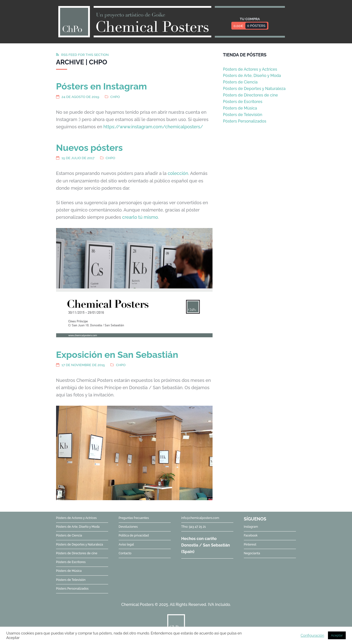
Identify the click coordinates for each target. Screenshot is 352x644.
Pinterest (250, 545)
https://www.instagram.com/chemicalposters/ (153, 127)
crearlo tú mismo (140, 217)
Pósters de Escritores (242, 102)
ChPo (115, 97)
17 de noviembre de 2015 (83, 365)
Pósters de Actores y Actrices (250, 69)
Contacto (125, 553)
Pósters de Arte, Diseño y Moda (252, 76)
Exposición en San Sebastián (117, 355)
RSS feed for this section (85, 55)
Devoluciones (128, 527)
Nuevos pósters (90, 148)
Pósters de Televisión (242, 115)
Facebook (251, 535)
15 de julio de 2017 (78, 158)
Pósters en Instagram (102, 86)
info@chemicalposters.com (200, 518)
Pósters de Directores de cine (250, 95)
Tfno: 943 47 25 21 (194, 527)
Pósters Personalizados (244, 121)
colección (178, 173)
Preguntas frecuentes (134, 518)
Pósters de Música (240, 108)
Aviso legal (126, 545)
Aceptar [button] (337, 635)
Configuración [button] (312, 635)
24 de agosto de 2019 (80, 97)
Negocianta (252, 553)
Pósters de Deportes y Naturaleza (254, 89)
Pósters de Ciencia (240, 82)
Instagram (251, 527)
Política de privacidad (134, 535)
